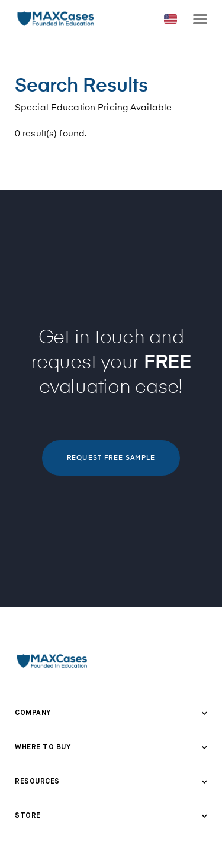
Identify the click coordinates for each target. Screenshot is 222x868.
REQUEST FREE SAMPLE (111, 458)
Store (28, 816)
